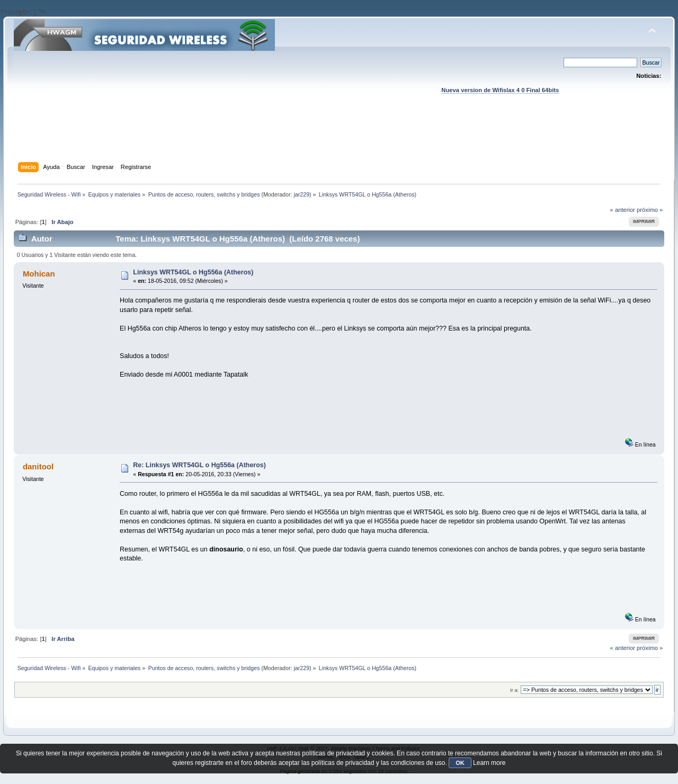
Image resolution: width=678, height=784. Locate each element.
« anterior (623, 210)
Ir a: (514, 690)
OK (460, 763)
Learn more (489, 763)
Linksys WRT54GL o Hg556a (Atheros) (193, 272)
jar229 (301, 194)
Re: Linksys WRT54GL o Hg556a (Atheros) (199, 465)
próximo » (650, 210)
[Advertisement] (339, 138)
